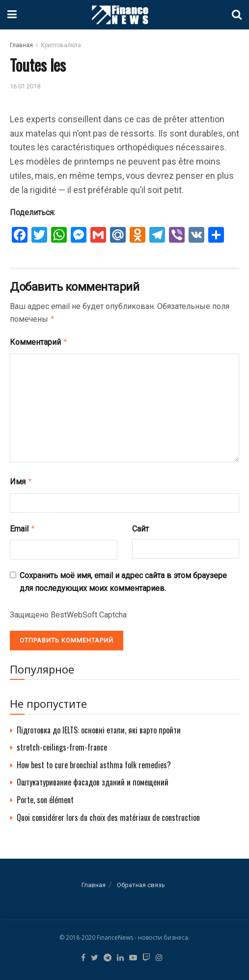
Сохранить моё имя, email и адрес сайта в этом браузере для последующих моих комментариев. (123, 578)
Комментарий (39, 341)
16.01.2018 (25, 86)
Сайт (140, 526)
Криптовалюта (61, 45)
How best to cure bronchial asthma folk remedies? (94, 761)
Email (23, 526)
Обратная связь (141, 881)
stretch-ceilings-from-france (62, 743)
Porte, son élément (45, 796)
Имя (21, 479)
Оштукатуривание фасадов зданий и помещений (93, 778)
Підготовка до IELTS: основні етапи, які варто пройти (99, 726)
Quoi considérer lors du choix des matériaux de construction (108, 813)
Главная (21, 45)
